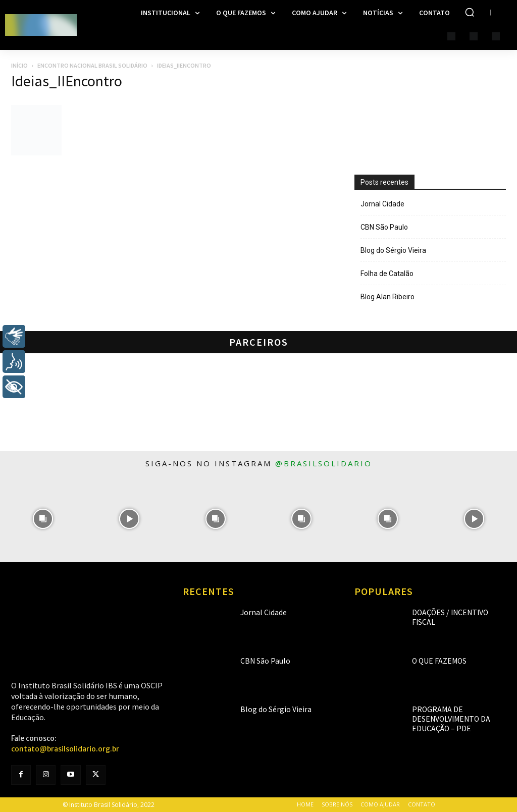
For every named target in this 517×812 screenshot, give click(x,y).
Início (19, 65)
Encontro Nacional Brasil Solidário (92, 65)
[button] (470, 12)
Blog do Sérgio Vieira (393, 250)
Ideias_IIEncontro (67, 81)
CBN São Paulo (384, 227)
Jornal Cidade (382, 204)
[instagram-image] (43, 519)
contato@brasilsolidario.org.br (65, 749)
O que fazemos (434, 661)
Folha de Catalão (387, 274)
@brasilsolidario (324, 463)
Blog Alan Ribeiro (387, 297)
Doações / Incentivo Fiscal (451, 612)
